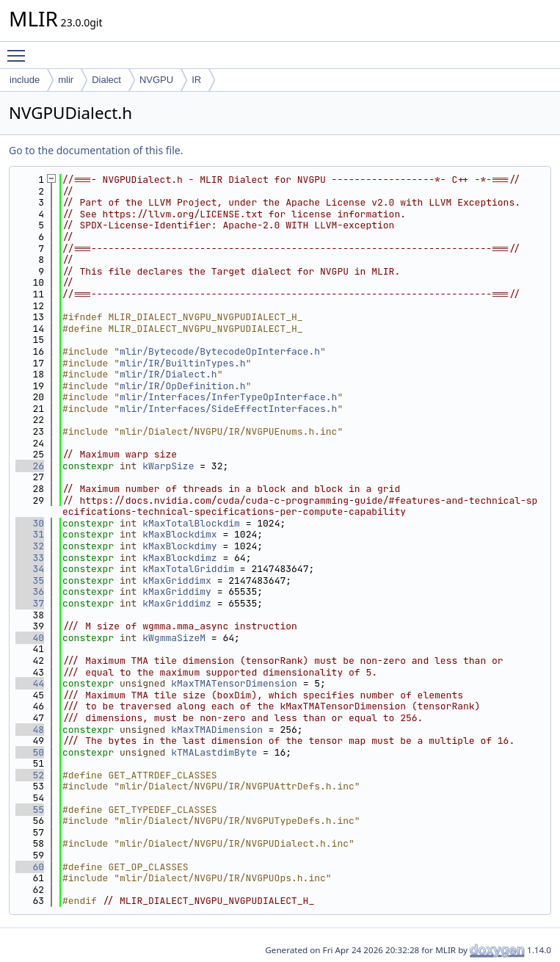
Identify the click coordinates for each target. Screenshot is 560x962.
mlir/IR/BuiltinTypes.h (183, 363)
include (25, 80)
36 (30, 592)
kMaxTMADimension (217, 730)
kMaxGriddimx (177, 581)
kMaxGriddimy (177, 592)
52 (30, 775)
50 (30, 752)
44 (30, 683)
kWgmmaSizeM (174, 638)
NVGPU (156, 80)
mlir (66, 80)
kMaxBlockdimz (179, 558)
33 (30, 558)
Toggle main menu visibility (20, 49)
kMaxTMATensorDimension (234, 683)
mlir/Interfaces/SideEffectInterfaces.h (228, 409)
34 (30, 569)
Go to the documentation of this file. (96, 150)
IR (196, 80)
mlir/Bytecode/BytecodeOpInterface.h (220, 351)
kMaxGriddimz (177, 603)
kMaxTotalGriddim (188, 569)
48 (30, 730)
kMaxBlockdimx (179, 534)
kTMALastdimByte (214, 752)
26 (30, 466)
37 (30, 603)
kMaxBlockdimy (179, 546)
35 (30, 581)
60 (30, 867)
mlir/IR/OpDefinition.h (183, 386)
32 (30, 546)
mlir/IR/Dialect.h (168, 374)
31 (30, 534)
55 (30, 810)
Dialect (106, 80)
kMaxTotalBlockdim (191, 523)
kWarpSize (168, 466)
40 (30, 638)
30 (30, 523)
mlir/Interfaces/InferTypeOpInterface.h (228, 397)
